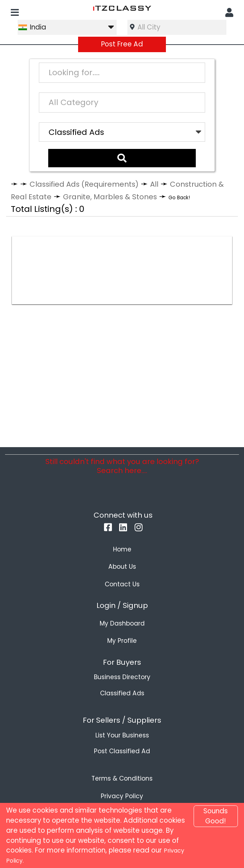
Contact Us (122, 597)
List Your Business (122, 749)
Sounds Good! (216, 816)
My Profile (122, 654)
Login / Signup (122, 619)
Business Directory (122, 691)
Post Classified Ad (122, 765)
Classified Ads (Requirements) (94, 181)
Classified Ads (122, 707)
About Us (122, 580)
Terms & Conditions (122, 792)
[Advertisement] (122, 281)
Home (122, 563)
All (175, 181)
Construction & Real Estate (67, 194)
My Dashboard (122, 637)
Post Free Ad (122, 44)
